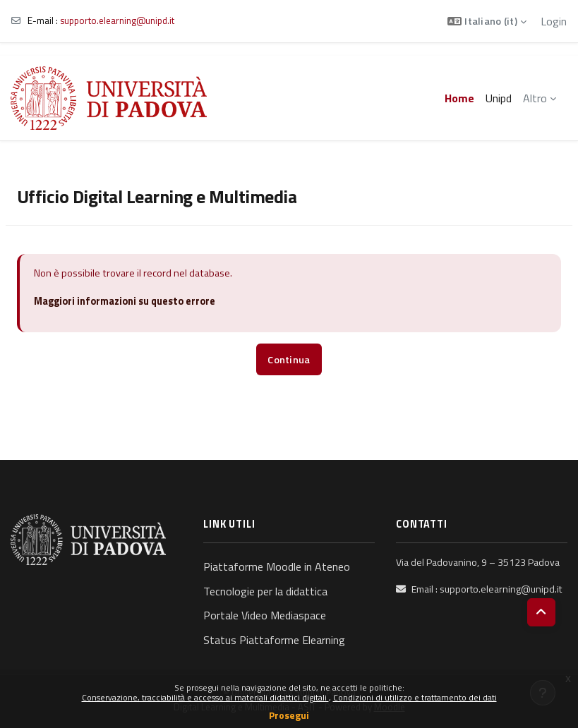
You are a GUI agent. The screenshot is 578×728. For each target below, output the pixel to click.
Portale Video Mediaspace (265, 615)
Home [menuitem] (459, 98)
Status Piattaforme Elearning (274, 640)
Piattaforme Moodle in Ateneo (277, 566)
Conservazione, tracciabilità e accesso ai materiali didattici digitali (205, 697)
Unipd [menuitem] (499, 98)
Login (554, 21)
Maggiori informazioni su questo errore (125, 301)
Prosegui (289, 715)
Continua (289, 360)
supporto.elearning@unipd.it (117, 20)
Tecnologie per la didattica (265, 591)
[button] (487, 21)
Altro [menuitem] (535, 98)
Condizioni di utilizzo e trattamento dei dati (415, 697)
